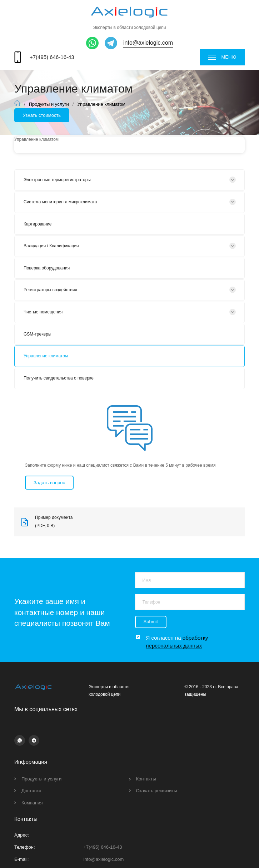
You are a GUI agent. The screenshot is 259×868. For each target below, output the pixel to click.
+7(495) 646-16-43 (52, 57)
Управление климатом (46, 356)
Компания (32, 803)
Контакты (146, 779)
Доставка (31, 791)
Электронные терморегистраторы (57, 180)
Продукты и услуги (49, 104)
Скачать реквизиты (157, 791)
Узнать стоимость (42, 115)
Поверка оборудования (47, 268)
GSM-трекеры (38, 334)
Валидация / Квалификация (51, 246)
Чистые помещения (43, 312)
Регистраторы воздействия (50, 290)
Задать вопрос (49, 483)
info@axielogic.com (148, 43)
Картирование (38, 224)
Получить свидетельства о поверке (59, 378)
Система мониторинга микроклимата (60, 202)
